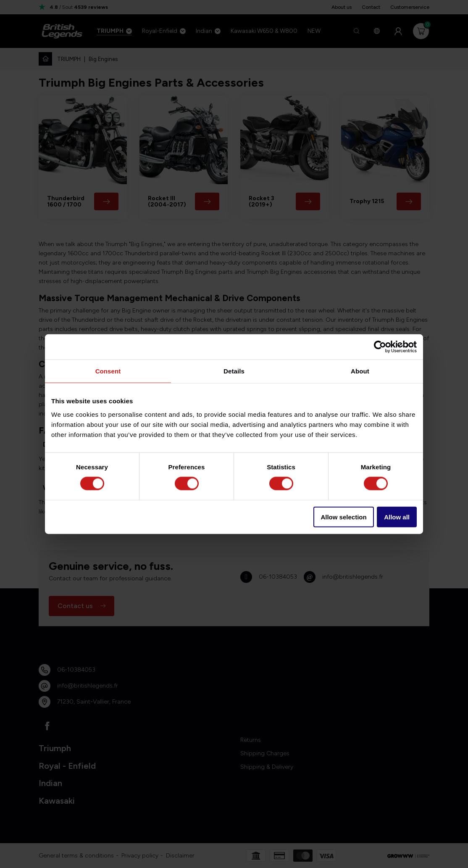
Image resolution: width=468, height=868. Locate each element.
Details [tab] (234, 371)
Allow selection (343, 517)
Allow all (397, 517)
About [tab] (360, 371)
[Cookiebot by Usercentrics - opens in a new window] (380, 347)
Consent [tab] (108, 371)
